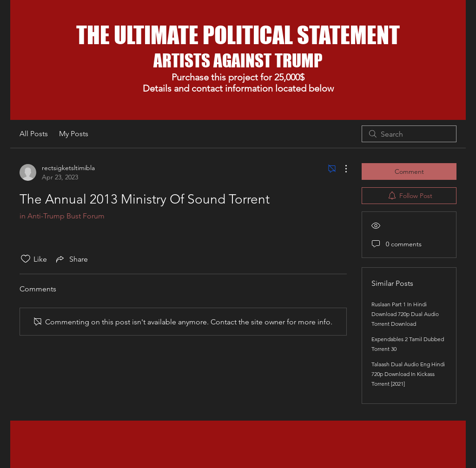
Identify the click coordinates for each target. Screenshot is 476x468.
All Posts (34, 134)
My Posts (74, 134)
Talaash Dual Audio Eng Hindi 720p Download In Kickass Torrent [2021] (408, 374)
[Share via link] (71, 259)
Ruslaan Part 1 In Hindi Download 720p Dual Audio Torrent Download (405, 314)
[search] (409, 134)
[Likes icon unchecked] (26, 259)
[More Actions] (341, 169)
